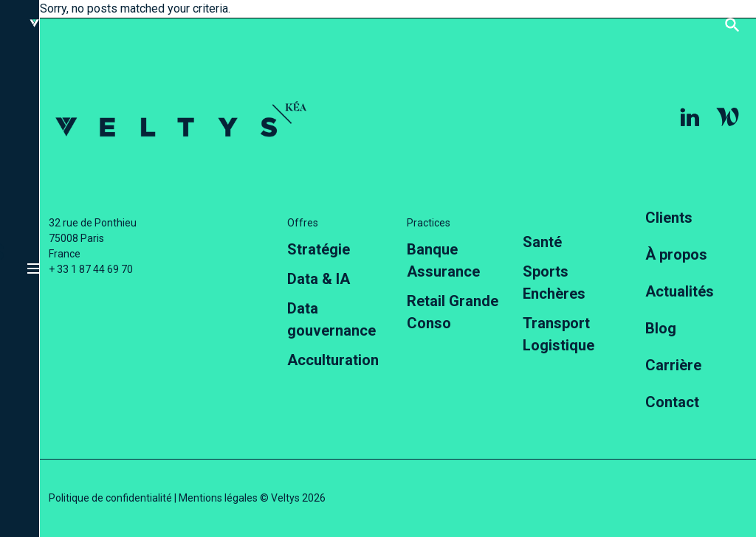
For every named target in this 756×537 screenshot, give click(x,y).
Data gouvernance (331, 319)
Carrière (673, 365)
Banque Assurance (443, 260)
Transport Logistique (559, 334)
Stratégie (319, 249)
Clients (669, 218)
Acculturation (333, 360)
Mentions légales (218, 498)
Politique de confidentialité (110, 498)
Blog (661, 328)
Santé (542, 242)
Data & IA (319, 279)
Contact (672, 402)
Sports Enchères (554, 283)
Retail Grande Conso (453, 312)
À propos (676, 254)
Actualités (680, 291)
